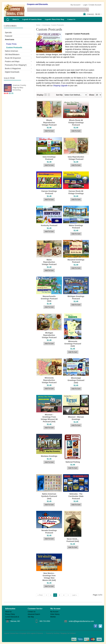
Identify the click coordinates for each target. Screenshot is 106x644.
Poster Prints (11, 44)
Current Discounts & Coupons (12, 617)
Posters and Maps (12, 61)
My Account (54, 612)
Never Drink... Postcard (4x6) (73, 540)
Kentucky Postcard (49, 225)
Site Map (31, 617)
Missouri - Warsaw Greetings (76, 418)
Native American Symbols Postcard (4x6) (49, 496)
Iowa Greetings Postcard (49, 158)
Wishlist (53, 617)
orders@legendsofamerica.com (81, 621)
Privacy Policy (10, 614)
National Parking (73, 462)
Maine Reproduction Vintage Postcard (49, 262)
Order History (55, 614)
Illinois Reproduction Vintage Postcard (49, 123)
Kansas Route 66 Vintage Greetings (76, 192)
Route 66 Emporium (13, 58)
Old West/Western (12, 54)
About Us (16, 19)
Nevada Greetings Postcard (49, 532)
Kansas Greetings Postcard (49, 192)
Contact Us (71, 19)
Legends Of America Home (32, 19)
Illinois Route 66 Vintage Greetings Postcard (76, 123)
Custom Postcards (14, 47)
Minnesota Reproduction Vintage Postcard (49, 380)
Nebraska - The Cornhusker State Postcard (76, 496)
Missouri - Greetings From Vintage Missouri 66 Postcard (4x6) (49, 418)
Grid (46, 95)
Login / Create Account (92, 5)
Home (38, 25)
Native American (11, 51)
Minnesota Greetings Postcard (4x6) (73, 344)
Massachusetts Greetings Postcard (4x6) (49, 299)
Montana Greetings (49, 456)
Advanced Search (34, 614)
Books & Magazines (13, 68)
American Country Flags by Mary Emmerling (19, 88)
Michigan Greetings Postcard (76, 297)
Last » (75, 595)
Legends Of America (37, 633)
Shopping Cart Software (68, 633)
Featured (9, 36)
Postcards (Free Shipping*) (16, 65)
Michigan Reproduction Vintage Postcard (49, 335)
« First (40, 595)
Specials (8, 32)
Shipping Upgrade (60, 86)
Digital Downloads (12, 72)
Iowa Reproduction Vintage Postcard (76, 158)
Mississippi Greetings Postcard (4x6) (76, 380)
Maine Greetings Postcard (76, 227)
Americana (10, 39)
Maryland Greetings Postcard (76, 261)
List (49, 95)
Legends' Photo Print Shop (54, 19)
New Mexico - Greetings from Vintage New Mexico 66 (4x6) (49, 577)
